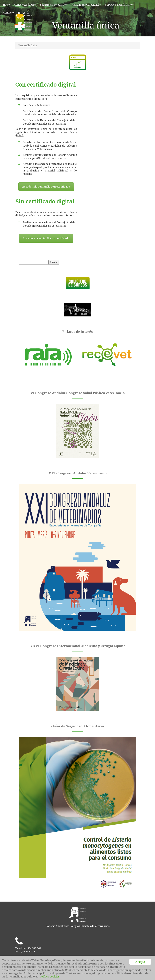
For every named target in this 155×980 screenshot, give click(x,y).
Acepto (140, 962)
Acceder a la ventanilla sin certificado (110, 125)
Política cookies (49, 977)
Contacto (8, 13)
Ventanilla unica (25, 951)
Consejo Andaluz (25, 5)
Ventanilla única (28, 46)
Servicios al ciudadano (119, 5)
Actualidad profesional (86, 5)
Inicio (6, 5)
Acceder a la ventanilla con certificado (45, 203)
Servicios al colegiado (54, 5)
